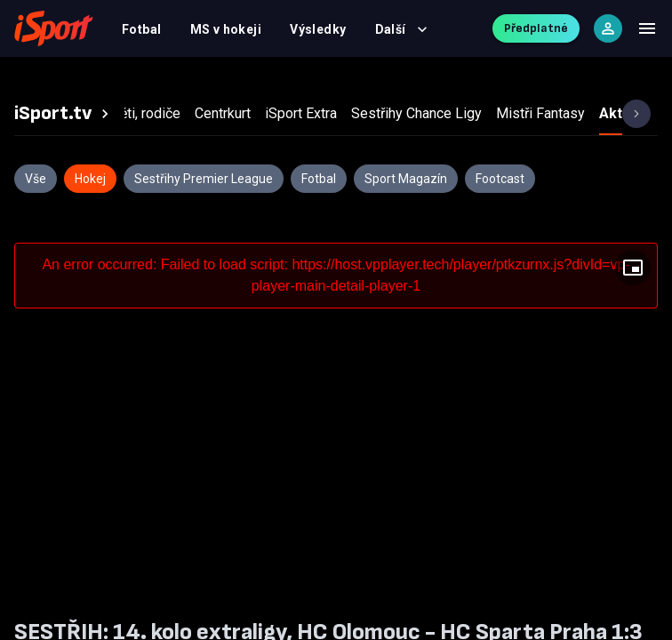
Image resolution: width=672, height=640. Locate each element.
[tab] (64, 114)
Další (401, 29)
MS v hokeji (226, 29)
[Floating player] (633, 268)
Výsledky (318, 29)
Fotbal (142, 29)
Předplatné (536, 28)
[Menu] (647, 28)
